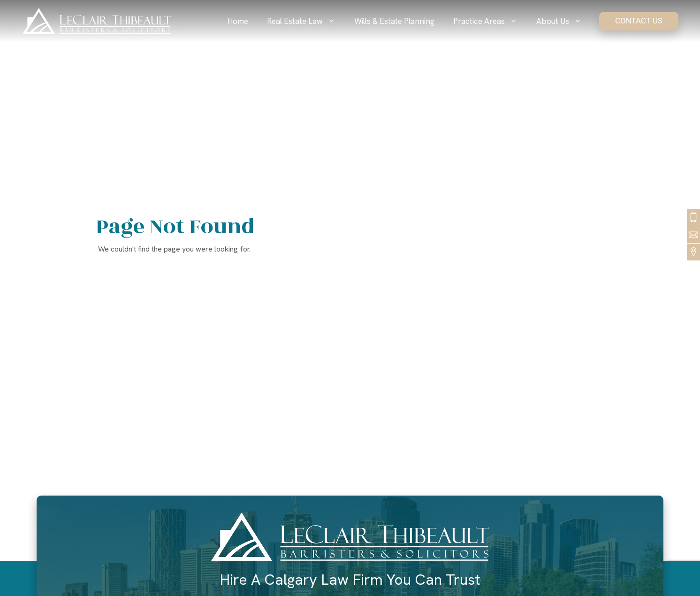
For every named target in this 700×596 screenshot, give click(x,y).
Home (238, 21)
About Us (564, 21)
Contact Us (639, 21)
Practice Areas (490, 21)
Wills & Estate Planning (394, 21)
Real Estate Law (306, 21)
